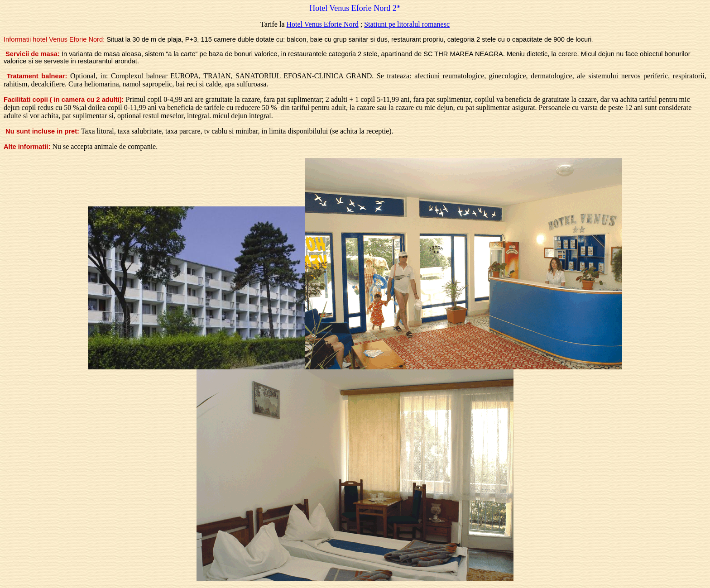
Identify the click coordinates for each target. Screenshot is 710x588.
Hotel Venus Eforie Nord (322, 24)
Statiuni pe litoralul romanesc (407, 24)
